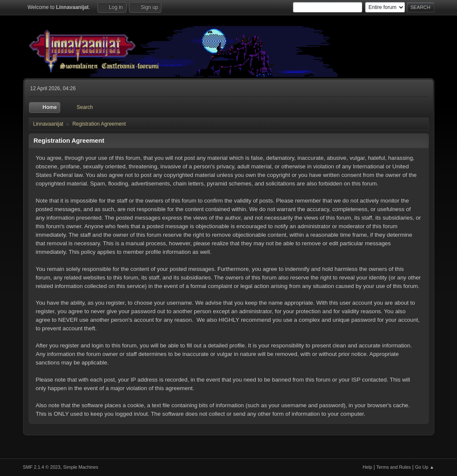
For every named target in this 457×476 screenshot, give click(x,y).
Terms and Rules (394, 467)
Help (367, 467)
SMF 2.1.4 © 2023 (42, 467)
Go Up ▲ (425, 467)
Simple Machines (81, 467)
